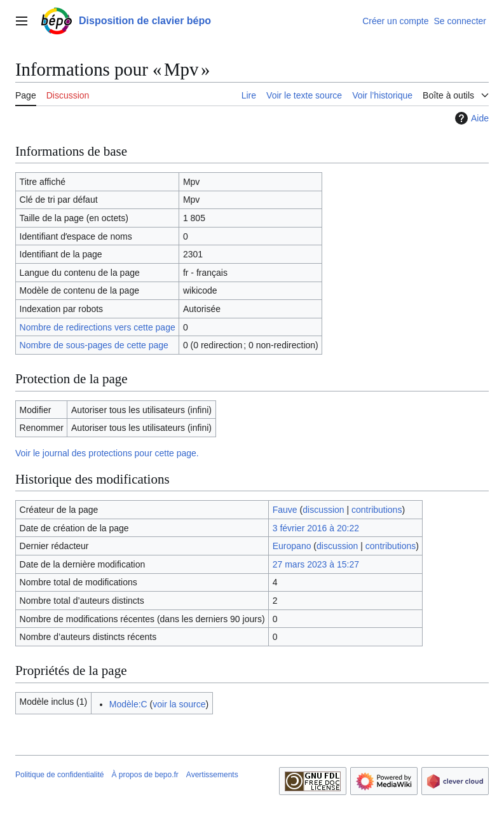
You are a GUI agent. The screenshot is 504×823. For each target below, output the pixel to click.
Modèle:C (128, 704)
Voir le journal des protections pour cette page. (107, 453)
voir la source (179, 704)
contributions (377, 510)
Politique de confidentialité (59, 775)
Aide (470, 118)
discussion (323, 510)
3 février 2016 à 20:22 (316, 528)
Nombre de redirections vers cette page (98, 327)
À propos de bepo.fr (145, 775)
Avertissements (212, 775)
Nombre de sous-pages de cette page (94, 345)
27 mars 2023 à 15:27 (316, 564)
